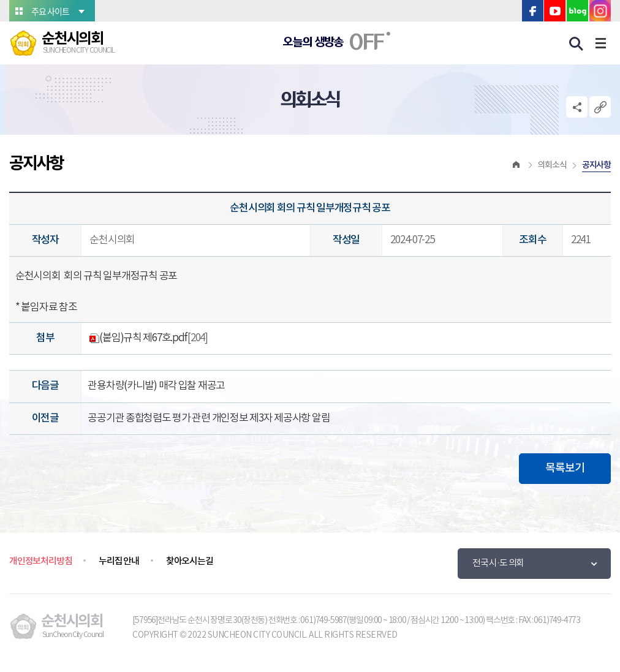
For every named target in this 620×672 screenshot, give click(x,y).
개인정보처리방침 (40, 561)
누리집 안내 (119, 561)
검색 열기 (577, 44)
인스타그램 (600, 11)
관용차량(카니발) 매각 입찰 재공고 (156, 386)
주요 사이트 (50, 11)
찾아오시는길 (190, 561)
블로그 (577, 11)
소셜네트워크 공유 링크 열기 (577, 107)
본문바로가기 (0, 0)
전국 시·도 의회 (498, 563)
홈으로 (516, 165)
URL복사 (600, 107)
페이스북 (533, 11)
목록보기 (565, 468)
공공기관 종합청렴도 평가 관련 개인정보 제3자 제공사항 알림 (209, 418)
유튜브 (555, 11)
